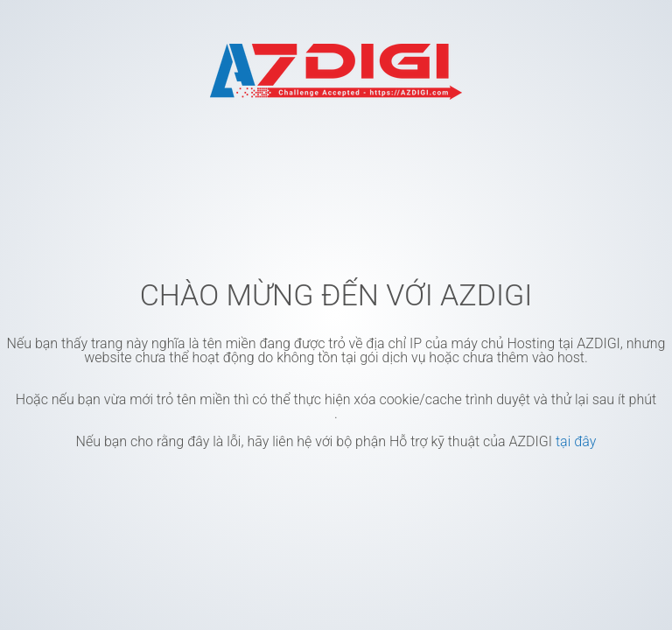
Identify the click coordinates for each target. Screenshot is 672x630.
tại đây (576, 441)
